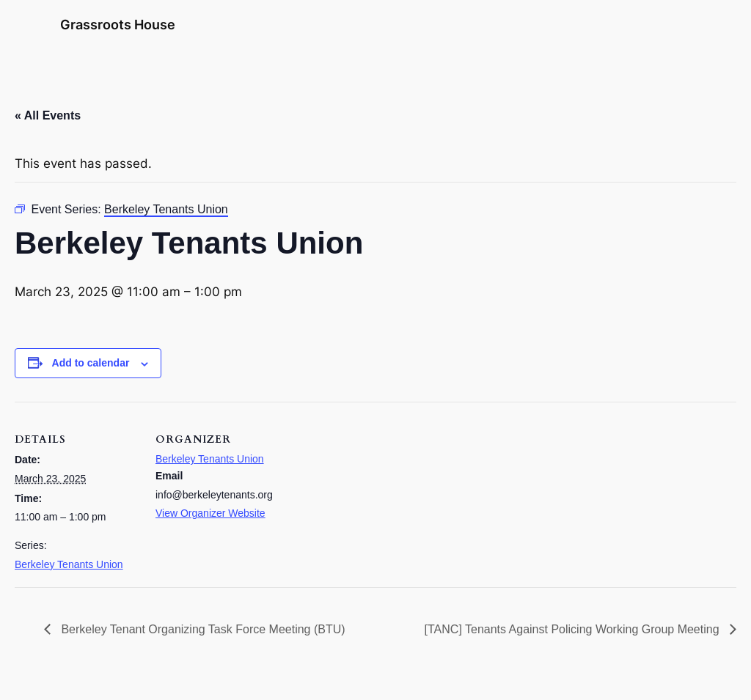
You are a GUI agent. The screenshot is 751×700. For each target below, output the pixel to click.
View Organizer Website (210, 513)
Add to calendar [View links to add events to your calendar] (91, 363)
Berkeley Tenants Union (69, 564)
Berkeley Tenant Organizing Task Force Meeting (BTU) (202, 629)
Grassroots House (118, 25)
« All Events (48, 115)
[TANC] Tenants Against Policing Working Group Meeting (574, 629)
